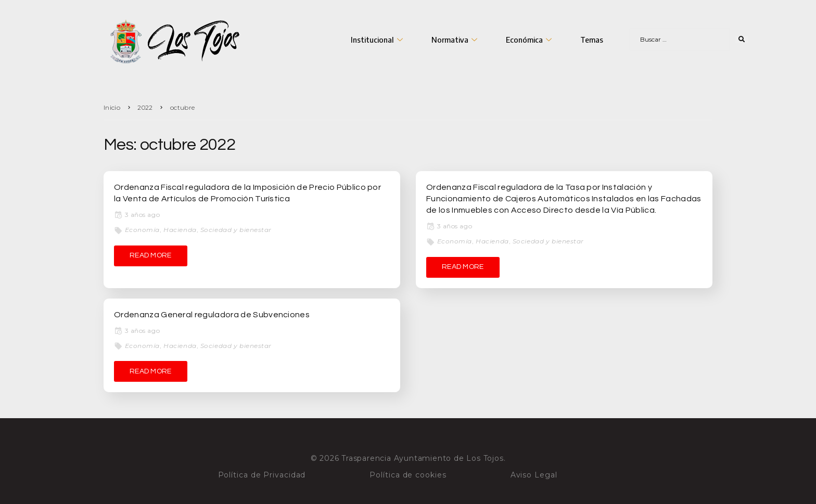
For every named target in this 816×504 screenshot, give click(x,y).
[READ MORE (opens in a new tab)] (151, 256)
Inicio (112, 107)
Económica (530, 40)
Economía (142, 230)
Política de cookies (408, 475)
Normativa (456, 40)
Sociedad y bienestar (236, 230)
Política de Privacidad (262, 475)
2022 (145, 107)
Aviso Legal (534, 475)
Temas (592, 40)
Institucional (378, 40)
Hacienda (180, 230)
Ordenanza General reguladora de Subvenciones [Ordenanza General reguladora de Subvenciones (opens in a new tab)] (212, 315)
